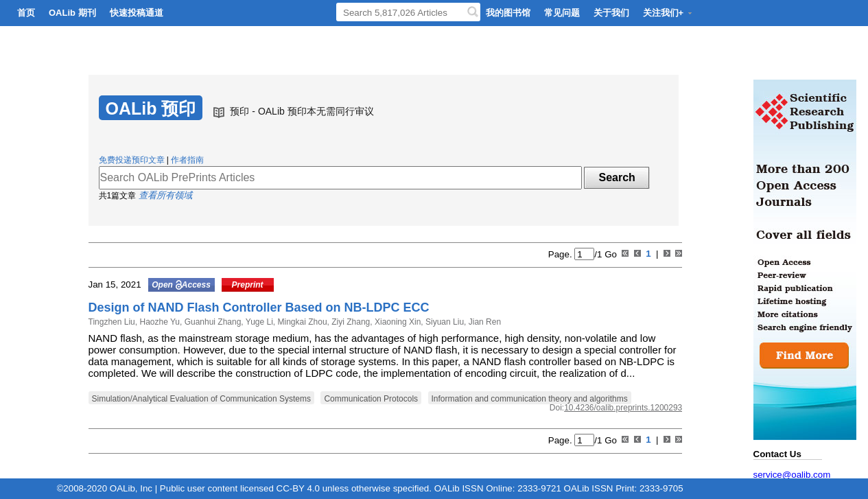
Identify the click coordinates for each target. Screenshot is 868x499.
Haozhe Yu (159, 322)
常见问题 (562, 13)
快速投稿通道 (137, 13)
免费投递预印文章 (132, 160)
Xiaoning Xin (397, 322)
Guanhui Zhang (211, 322)
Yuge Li (258, 322)
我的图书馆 (508, 13)
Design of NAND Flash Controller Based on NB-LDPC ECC (259, 307)
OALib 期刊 (72, 13)
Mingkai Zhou (301, 322)
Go (609, 254)
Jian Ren (483, 322)
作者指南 (187, 160)
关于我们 (611, 13)
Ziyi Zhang (350, 322)
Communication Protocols (371, 399)
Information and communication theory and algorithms (530, 399)
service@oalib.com (792, 475)
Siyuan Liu (444, 322)
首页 (26, 13)
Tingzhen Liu (112, 322)
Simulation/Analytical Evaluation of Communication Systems (201, 399)
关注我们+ (668, 13)
